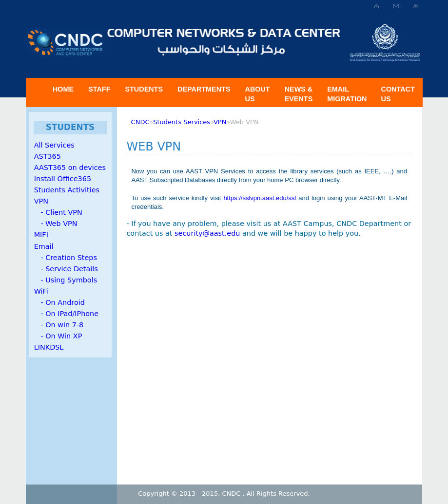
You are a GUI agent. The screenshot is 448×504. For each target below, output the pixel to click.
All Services (54, 145)
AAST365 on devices (70, 168)
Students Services (182, 122)
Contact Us (398, 94)
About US (257, 94)
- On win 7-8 (59, 325)
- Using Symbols (66, 280)
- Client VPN (58, 212)
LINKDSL (49, 347)
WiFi (41, 291)
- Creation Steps (66, 258)
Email (44, 246)
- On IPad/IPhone (66, 314)
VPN (41, 201)
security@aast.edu (207, 233)
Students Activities (67, 190)
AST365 (48, 156)
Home (63, 89)
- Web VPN (56, 224)
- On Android (59, 302)
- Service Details (66, 269)
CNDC (140, 122)
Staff (99, 89)
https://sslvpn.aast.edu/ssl (260, 198)
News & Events (299, 94)
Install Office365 (63, 179)
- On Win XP (58, 336)
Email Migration (347, 94)
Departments (204, 89)
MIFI (41, 235)
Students (144, 89)
